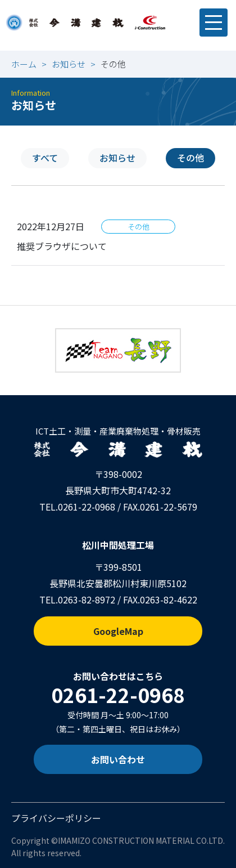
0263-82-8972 (87, 599)
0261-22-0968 (87, 507)
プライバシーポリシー (56, 818)
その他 (190, 158)
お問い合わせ (118, 759)
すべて (45, 158)
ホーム (24, 64)
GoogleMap (118, 631)
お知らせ (69, 64)
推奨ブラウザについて (62, 246)
